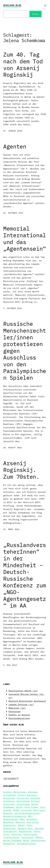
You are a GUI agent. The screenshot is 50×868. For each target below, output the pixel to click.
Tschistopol (27, 837)
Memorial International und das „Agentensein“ (25, 239)
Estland (35, 801)
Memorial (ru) (17, 708)
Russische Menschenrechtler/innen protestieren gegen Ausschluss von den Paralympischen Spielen (25, 351)
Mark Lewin (39, 810)
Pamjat (21, 825)
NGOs (22, 819)
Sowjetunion (25, 831)
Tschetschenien (11, 837)
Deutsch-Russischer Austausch (27, 701)
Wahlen (39, 837)
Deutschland (23, 801)
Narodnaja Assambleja (14, 816)
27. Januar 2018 (13, 131)
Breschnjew (9, 798)
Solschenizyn (10, 831)
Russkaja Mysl (25, 828)
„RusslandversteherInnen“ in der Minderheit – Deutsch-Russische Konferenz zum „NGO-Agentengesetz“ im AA (25, 575)
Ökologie (20, 822)
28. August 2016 (13, 448)
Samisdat (39, 828)
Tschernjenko (30, 834)
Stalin (37, 831)
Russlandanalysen (19, 718)
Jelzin (19, 807)
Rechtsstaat (9, 828)
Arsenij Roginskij (27, 795)
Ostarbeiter (9, 825)
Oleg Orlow (32, 822)
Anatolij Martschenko (14, 792)
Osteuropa (15, 711)
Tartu (6, 834)
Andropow (32, 792)
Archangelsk (9, 795)
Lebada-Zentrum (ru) (21, 704)
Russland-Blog (12, 5)
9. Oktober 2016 (13, 308)
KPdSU (16, 810)
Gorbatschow (23, 804)
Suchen (35, 14)
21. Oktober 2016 (13, 213)
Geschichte (9, 804)
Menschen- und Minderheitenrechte (21, 813)
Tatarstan (16, 834)
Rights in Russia (19, 715)
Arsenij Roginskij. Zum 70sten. (21, 470)
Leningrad (26, 810)
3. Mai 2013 (10, 665)
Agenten (15, 146)
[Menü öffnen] (45, 5)
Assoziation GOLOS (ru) (23, 691)
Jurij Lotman (31, 807)
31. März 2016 (11, 529)
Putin (29, 825)
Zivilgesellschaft (26, 844)
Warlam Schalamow (12, 840)
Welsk (26, 840)
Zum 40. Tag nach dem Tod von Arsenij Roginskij (23, 65)
